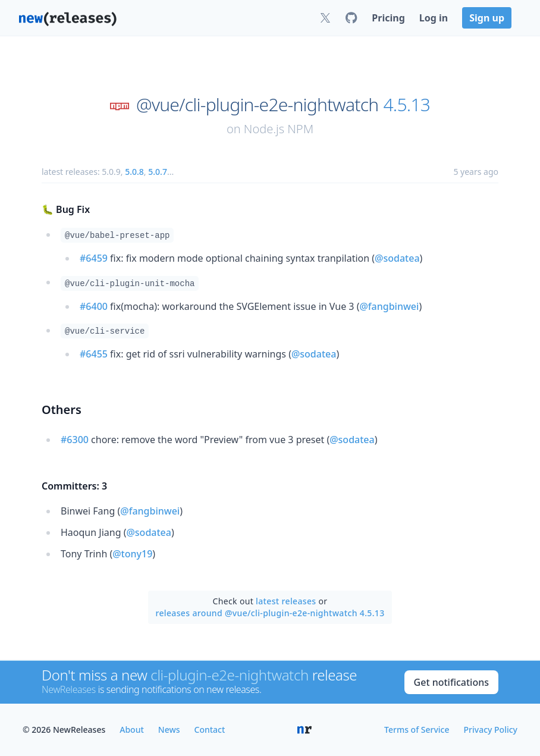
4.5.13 (406, 105)
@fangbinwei (389, 306)
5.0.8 (134, 172)
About (132, 730)
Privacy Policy (491, 730)
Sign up (487, 18)
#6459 (94, 258)
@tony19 (132, 554)
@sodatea (397, 258)
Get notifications (451, 682)
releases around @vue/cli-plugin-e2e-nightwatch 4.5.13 (270, 613)
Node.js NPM (279, 129)
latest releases (286, 601)
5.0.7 (158, 172)
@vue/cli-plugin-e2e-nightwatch (257, 105)
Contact (210, 730)
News (169, 730)
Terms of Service (417, 730)
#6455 (94, 354)
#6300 (75, 440)
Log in (434, 18)
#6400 (94, 306)
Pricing (388, 18)
